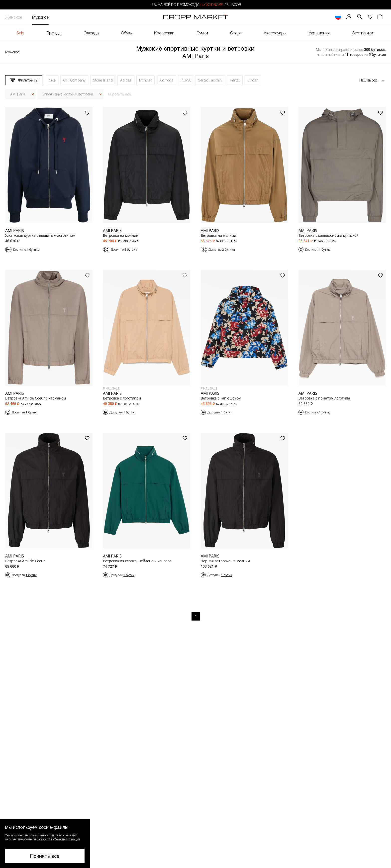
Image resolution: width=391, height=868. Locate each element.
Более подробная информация (59, 839)
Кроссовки (164, 33)
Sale (20, 33)
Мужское (40, 17)
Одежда (91, 33)
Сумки (202, 33)
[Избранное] (370, 17)
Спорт (236, 33)
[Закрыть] (33, 94)
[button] (360, 17)
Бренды (54, 33)
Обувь (126, 33)
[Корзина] (381, 17)
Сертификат (363, 33)
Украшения (319, 33)
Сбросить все (119, 94)
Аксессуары (275, 33)
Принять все (45, 856)
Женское (14, 17)
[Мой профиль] (349, 17)
